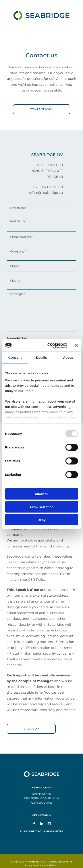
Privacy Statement (34, 865)
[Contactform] (42, 109)
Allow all (41, 494)
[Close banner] (76, 345)
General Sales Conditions (60, 862)
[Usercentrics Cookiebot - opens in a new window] (49, 345)
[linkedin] (42, 823)
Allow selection (41, 507)
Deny (41, 520)
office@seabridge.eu (46, 193)
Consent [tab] (15, 357)
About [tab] (68, 357)
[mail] (49, 823)
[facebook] (34, 823)
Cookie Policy (52, 865)
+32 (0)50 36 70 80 (48, 187)
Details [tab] (42, 357)
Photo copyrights (38, 862)
